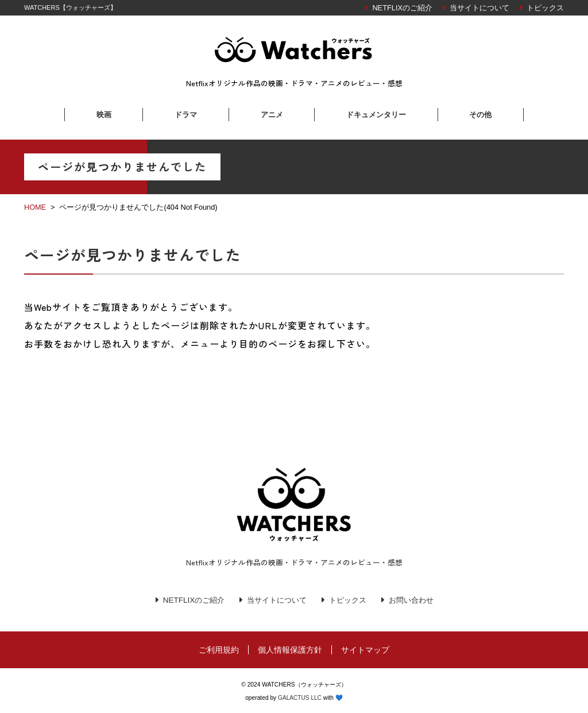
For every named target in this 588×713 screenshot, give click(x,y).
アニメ (272, 115)
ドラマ (186, 115)
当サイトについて (479, 8)
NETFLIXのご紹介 (402, 8)
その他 (480, 115)
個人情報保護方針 (290, 650)
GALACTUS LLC (300, 698)
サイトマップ (365, 650)
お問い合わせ (416, 600)
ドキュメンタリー (376, 115)
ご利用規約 (219, 650)
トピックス (545, 8)
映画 (104, 115)
